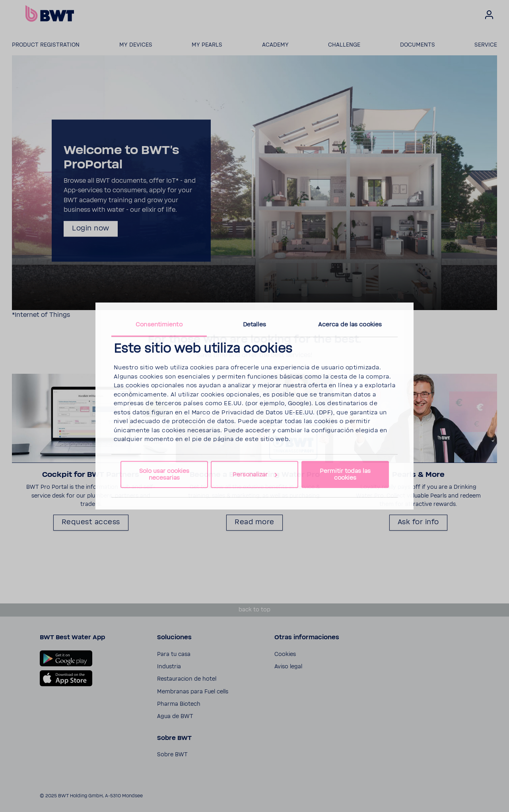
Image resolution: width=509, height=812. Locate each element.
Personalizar (255, 475)
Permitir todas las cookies (345, 474)
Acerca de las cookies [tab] (350, 325)
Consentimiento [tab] (159, 325)
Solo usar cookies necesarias (164, 474)
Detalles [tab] (255, 325)
